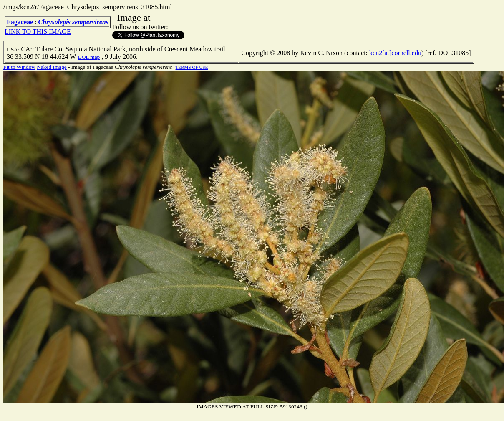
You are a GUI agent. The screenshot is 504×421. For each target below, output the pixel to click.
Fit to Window (19, 67)
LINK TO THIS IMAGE (38, 32)
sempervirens (90, 22)
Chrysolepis (54, 22)
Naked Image (52, 67)
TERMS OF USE (192, 67)
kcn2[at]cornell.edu (395, 53)
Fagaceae (20, 22)
